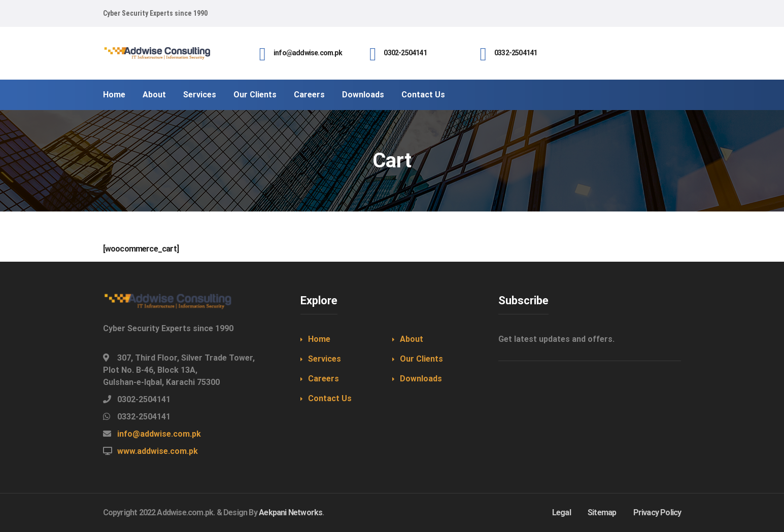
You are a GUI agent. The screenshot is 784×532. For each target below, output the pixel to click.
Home (319, 339)
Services (325, 359)
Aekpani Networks (291, 512)
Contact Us (330, 398)
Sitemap (602, 512)
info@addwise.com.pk (159, 434)
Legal (561, 512)
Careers (323, 379)
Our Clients (421, 359)
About (412, 339)
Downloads (421, 379)
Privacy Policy (657, 512)
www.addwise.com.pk (158, 451)
